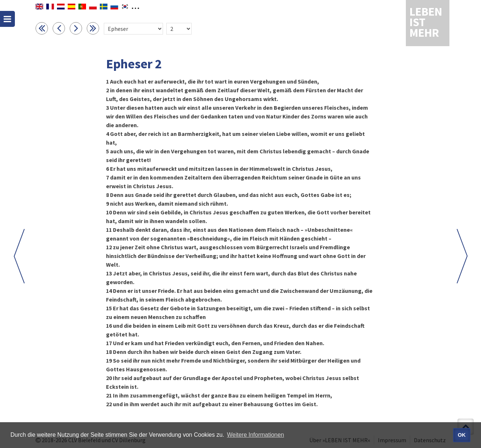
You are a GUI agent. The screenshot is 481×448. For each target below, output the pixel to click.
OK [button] (462, 435)
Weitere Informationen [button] (255, 435)
